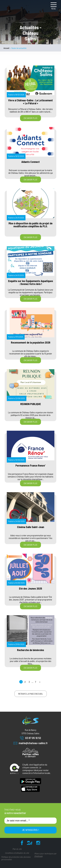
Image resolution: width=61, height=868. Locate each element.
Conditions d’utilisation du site (17, 853)
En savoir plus (30, 118)
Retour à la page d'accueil (31, 694)
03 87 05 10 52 (31, 738)
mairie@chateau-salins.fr (31, 743)
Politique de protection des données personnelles (16, 858)
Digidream (38, 856)
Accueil (6, 48)
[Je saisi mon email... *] (30, 821)
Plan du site (17, 849)
